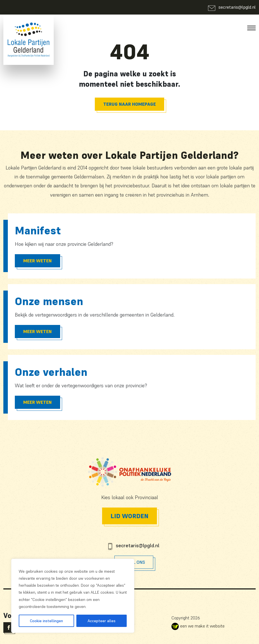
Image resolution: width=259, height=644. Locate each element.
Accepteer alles (102, 621)
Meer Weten (37, 261)
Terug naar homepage (129, 104)
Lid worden (129, 516)
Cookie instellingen (46, 621)
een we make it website (198, 626)
